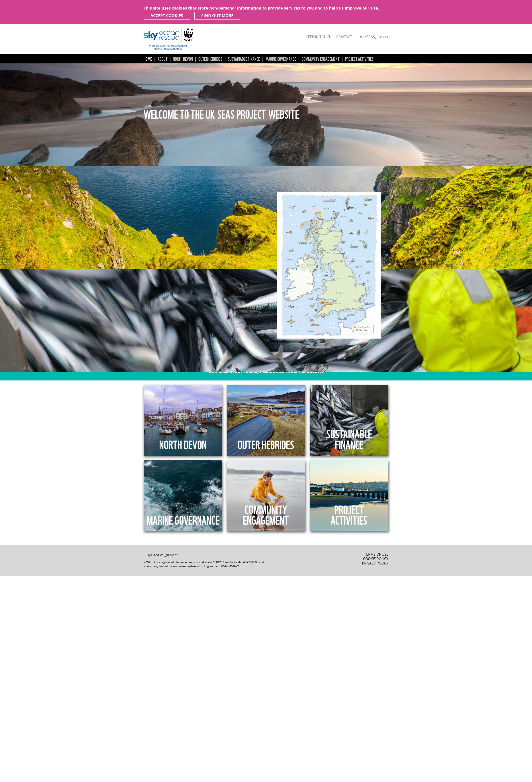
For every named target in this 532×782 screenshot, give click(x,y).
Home (148, 59)
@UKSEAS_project (374, 37)
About (162, 59)
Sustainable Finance (244, 59)
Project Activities (359, 59)
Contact (344, 37)
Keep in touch (319, 37)
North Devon (183, 59)
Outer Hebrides (210, 59)
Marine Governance (281, 59)
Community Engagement (321, 59)
